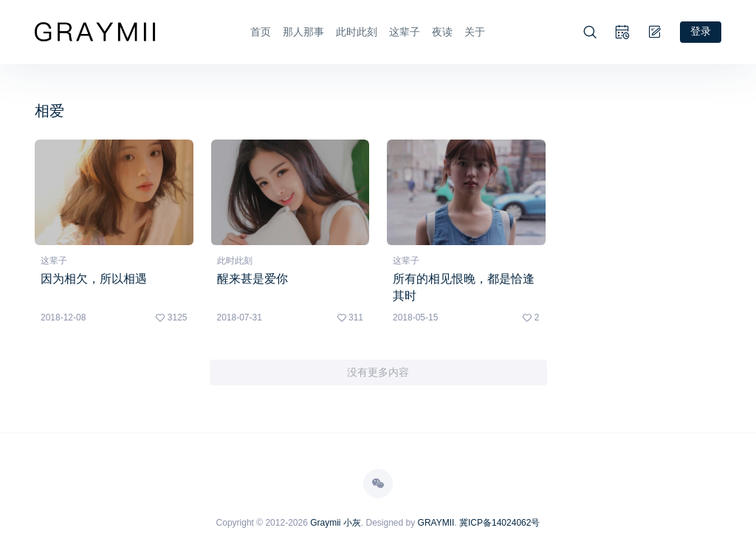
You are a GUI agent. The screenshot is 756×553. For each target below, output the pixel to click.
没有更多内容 (378, 372)
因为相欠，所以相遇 (94, 278)
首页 (261, 32)
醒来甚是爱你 (252, 278)
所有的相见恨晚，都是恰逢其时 (464, 287)
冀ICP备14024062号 (499, 522)
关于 (475, 32)
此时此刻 (357, 32)
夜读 (442, 32)
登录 (701, 31)
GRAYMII (436, 522)
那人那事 (303, 32)
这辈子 (405, 32)
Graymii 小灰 (336, 522)
